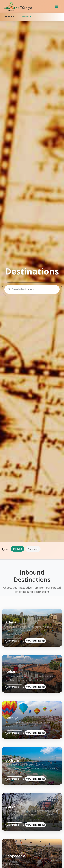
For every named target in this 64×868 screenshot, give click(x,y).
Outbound (33, 549)
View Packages (35, 641)
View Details (15, 641)
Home (9, 17)
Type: (5, 549)
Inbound (17, 549)
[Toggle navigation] (57, 7)
